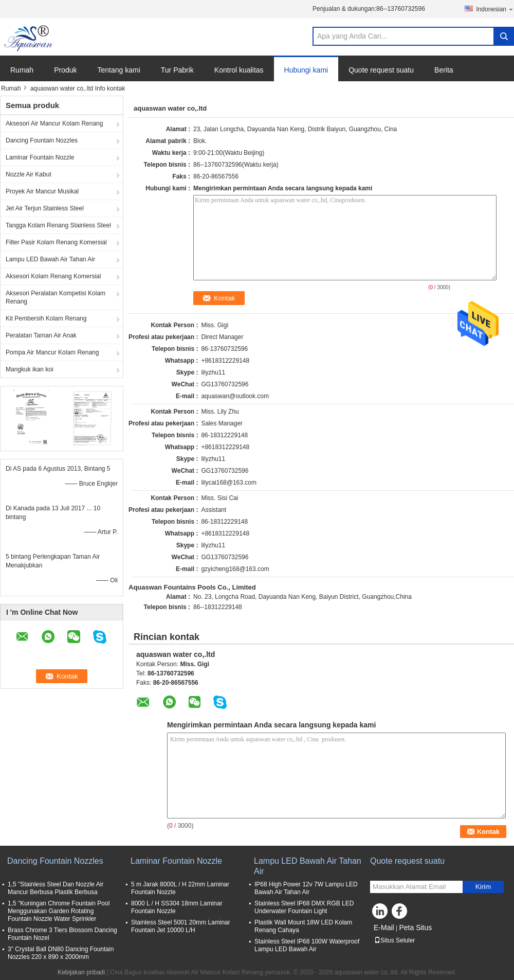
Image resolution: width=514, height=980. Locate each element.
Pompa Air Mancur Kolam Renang (52, 352)
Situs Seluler (394, 940)
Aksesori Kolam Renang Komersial (53, 276)
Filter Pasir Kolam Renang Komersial (56, 242)
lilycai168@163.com (229, 483)
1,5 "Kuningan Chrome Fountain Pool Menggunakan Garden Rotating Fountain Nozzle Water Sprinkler (59, 911)
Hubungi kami (306, 70)
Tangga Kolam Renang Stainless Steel (58, 225)
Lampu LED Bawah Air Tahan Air (50, 259)
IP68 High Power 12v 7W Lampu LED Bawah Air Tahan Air (306, 888)
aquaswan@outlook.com (235, 396)
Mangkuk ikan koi (30, 369)
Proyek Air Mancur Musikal (42, 191)
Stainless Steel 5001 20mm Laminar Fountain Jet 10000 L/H (181, 926)
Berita (444, 70)
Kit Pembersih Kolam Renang (46, 318)
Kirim (483, 887)
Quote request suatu (381, 70)
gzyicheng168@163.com (235, 569)
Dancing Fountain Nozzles (42, 140)
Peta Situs (415, 928)
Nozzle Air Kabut (29, 174)
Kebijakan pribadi (81, 972)
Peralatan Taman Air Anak (41, 335)
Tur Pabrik (177, 70)
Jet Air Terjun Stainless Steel (45, 208)
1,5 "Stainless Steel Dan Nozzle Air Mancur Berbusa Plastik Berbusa (56, 888)
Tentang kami (119, 70)
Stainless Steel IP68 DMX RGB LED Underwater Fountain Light (304, 907)
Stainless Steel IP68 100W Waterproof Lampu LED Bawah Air (307, 945)
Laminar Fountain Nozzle (40, 157)
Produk (65, 70)
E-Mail (384, 928)
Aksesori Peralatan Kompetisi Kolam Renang (56, 297)
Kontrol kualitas (239, 70)
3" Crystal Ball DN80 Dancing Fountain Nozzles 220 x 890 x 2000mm (61, 953)
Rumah (22, 70)
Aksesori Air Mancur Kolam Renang (54, 123)
